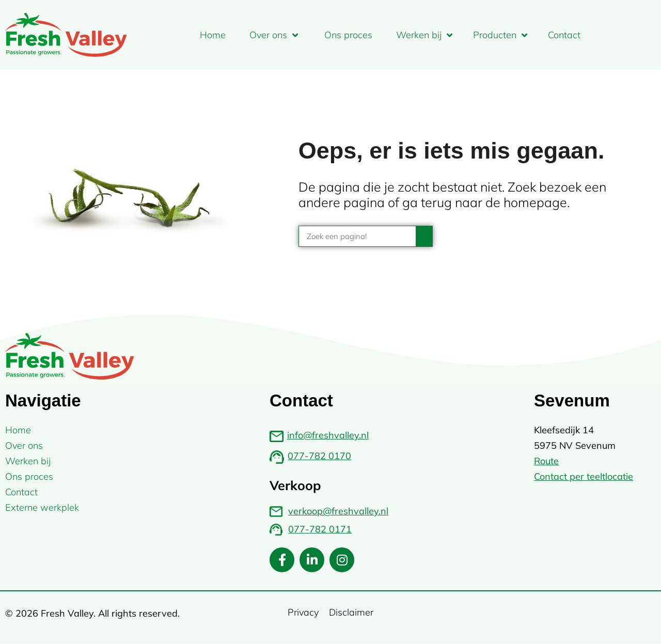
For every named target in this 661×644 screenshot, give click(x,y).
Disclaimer (351, 612)
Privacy (303, 612)
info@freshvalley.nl (328, 435)
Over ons (274, 35)
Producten (500, 35)
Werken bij (424, 35)
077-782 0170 (319, 456)
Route (546, 461)
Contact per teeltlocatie (584, 476)
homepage (535, 202)
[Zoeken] (424, 236)
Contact (564, 35)
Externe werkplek (42, 507)
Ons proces (348, 35)
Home (213, 35)
